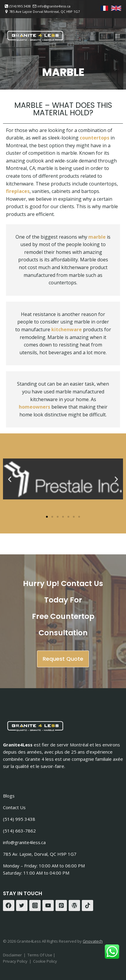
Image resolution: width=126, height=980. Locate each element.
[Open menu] (117, 36)
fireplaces (18, 191)
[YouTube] (48, 906)
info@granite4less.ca (24, 842)
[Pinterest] (61, 906)
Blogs (9, 796)
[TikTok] (87, 906)
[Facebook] (9, 906)
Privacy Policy (15, 961)
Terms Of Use (40, 955)
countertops (94, 138)
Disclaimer (12, 955)
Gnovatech (93, 941)
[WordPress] (74, 906)
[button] (10, 479)
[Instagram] (35, 906)
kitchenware (67, 329)
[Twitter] (22, 906)
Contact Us (14, 807)
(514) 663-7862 (19, 831)
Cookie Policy (45, 961)
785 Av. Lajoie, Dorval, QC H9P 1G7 (40, 854)
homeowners (34, 407)
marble (97, 237)
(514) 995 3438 (19, 819)
